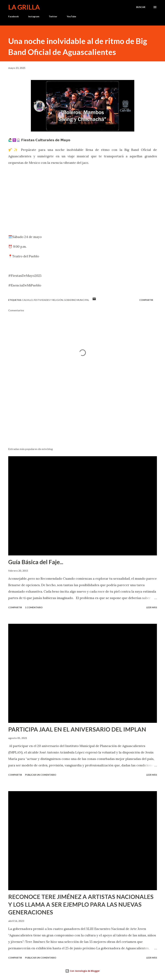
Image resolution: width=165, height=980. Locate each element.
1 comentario (34, 607)
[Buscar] (141, 7)
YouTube (71, 16)
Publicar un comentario (41, 775)
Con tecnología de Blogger (82, 971)
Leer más (152, 607)
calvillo (27, 300)
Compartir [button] (146, 300)
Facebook (13, 16)
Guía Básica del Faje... (36, 562)
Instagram (34, 16)
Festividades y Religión (48, 300)
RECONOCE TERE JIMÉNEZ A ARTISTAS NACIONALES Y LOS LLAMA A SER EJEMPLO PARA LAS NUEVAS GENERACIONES (81, 904)
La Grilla (24, 7)
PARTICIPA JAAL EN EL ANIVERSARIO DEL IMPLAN (77, 729)
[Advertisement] (83, 420)
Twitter (53, 16)
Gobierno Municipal (77, 300)
